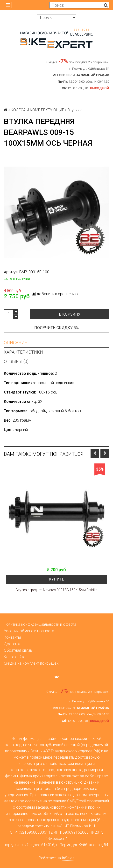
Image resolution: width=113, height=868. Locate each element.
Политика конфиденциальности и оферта (40, 624)
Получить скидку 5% (56, 328)
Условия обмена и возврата (29, 631)
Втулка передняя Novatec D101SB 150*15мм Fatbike (56, 590)
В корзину (70, 314)
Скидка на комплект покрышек (31, 663)
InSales (68, 858)
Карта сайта (15, 657)
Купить (57, 579)
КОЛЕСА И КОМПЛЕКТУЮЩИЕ (38, 110)
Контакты (12, 637)
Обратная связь (18, 650)
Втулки (74, 110)
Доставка (13, 644)
